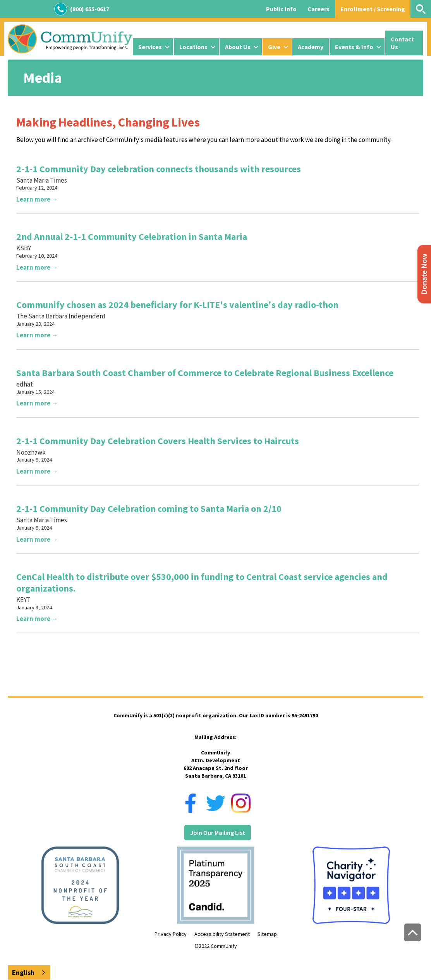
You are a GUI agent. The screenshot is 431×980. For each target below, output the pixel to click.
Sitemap (267, 934)
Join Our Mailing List (218, 833)
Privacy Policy (171, 934)
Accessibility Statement (222, 934)
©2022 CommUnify (216, 946)
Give (274, 47)
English (23, 972)
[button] (153, 47)
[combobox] (29, 972)
